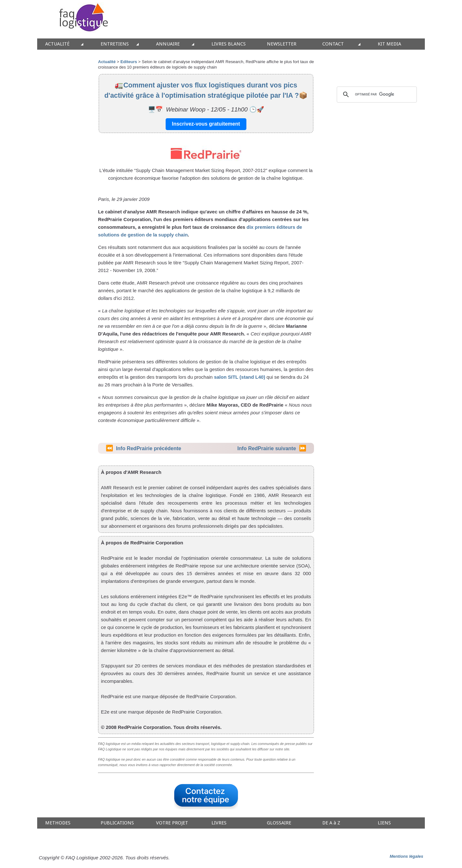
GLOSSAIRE (279, 823)
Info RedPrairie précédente (149, 448)
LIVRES (219, 823)
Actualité (107, 62)
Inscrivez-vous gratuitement (206, 124)
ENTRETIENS (115, 44)
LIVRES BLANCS (229, 44)
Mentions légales (406, 856)
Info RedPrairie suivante (267, 448)
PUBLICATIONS (117, 823)
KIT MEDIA (389, 44)
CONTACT (333, 44)
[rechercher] (376, 95)
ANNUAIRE (168, 44)
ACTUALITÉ (57, 44)
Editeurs (129, 62)
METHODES (58, 823)
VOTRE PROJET (172, 823)
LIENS (384, 823)
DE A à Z (331, 823)
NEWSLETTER (282, 44)
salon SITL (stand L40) (240, 377)
